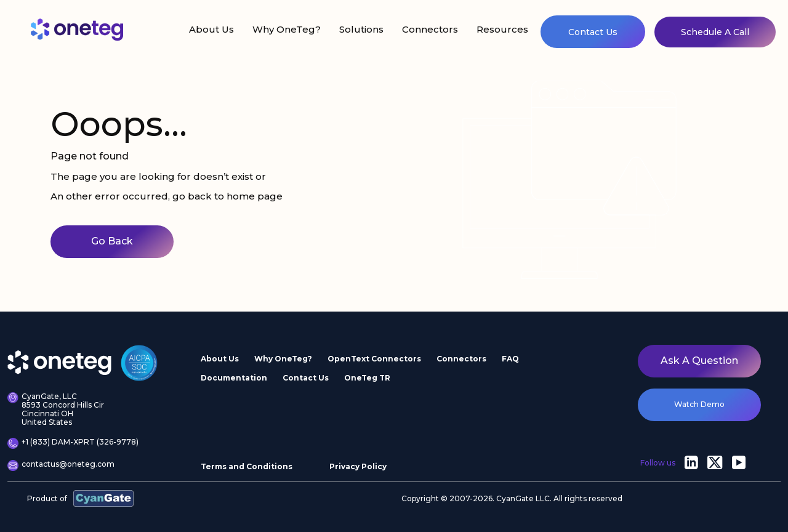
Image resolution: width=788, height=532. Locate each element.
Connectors (430, 29)
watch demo (699, 404)
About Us (211, 29)
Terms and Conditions (247, 466)
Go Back (112, 241)
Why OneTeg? (287, 29)
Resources (502, 29)
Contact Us (593, 32)
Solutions (361, 29)
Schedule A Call (715, 32)
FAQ (510, 359)
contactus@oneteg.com (61, 465)
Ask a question (699, 361)
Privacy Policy (358, 466)
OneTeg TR (367, 378)
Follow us (658, 463)
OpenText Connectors (374, 359)
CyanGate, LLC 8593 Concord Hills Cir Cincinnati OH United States (56, 409)
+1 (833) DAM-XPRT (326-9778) (73, 443)
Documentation (234, 378)
